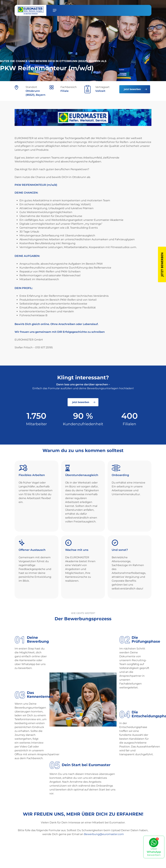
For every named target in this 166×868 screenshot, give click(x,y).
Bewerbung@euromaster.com (104, 834)
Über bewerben (154, 847)
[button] (55, 10)
